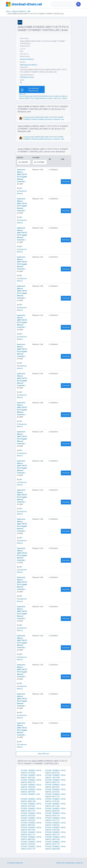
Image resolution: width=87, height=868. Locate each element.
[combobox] (64, 4)
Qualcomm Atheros (19, 11)
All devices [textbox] (23, 162)
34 (21, 82)
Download (66, 182)
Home (8, 11)
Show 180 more (43, 754)
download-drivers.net (27, 4)
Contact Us (79, 863)
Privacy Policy (70, 863)
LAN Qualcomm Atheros (29, 65)
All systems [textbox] (39, 162)
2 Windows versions (27, 77)
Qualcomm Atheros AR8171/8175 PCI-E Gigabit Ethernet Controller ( (22, 176)
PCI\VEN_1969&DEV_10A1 (30, 794)
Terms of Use (61, 863)
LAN (29, 11)
